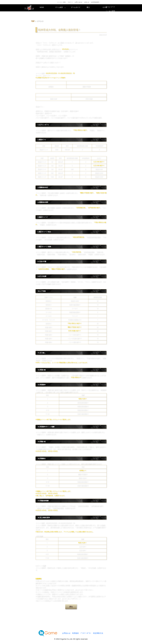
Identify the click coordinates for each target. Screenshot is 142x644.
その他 (112, 8)
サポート (70, 2)
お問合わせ (66, 633)
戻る (71, 607)
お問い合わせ (79, 2)
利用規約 (75, 633)
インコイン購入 (62, 2)
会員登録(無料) (95, 2)
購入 (96, 8)
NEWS (45, 8)
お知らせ (87, 2)
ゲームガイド (79, 8)
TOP (33, 21)
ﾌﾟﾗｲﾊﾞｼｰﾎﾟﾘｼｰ (86, 633)
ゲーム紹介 (62, 8)
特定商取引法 (98, 633)
